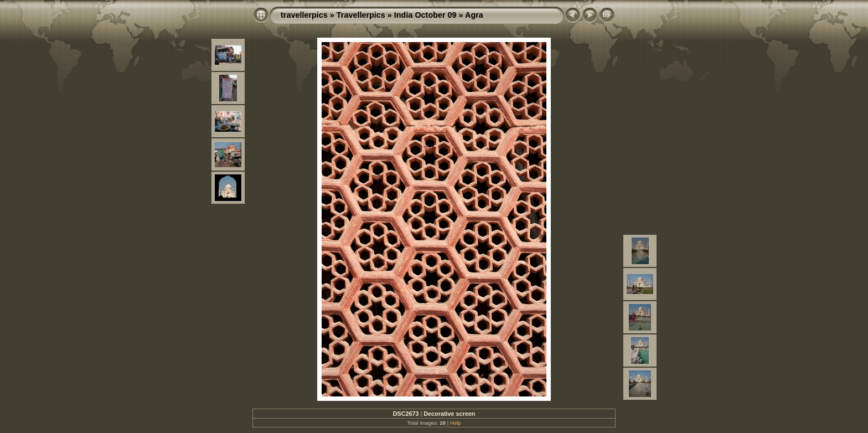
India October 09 (425, 15)
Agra (474, 15)
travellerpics (304, 15)
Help (456, 423)
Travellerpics (361, 15)
